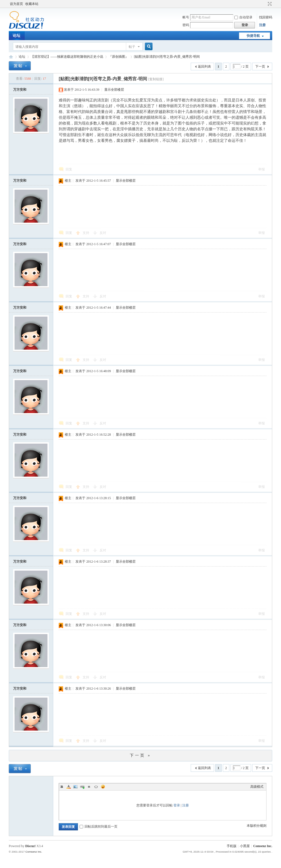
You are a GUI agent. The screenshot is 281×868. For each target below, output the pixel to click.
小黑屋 (245, 846)
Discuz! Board (11, 57)
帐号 (186, 17)
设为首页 (16, 4)
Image (75, 787)
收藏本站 (32, 4)
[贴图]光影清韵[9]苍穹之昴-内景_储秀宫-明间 (167, 57)
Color (69, 787)
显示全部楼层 (114, 90)
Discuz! (30, 846)
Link (82, 787)
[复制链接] (156, 79)
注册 (262, 25)
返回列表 (204, 67)
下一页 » (140, 755)
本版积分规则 (257, 826)
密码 (186, 25)
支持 (86, 233)
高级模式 (257, 787)
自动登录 (243, 17)
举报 (262, 169)
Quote (89, 787)
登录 (177, 805)
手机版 (232, 846)
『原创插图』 (119, 57)
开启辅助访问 (265, 4)
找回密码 (266, 17)
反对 (103, 233)
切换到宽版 (269, 4)
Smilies (103, 787)
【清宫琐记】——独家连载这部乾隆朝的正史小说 (67, 57)
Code (96, 787)
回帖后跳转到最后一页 (99, 826)
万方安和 (20, 90)
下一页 (260, 67)
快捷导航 (253, 36)
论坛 (16, 36)
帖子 (132, 47)
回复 (69, 169)
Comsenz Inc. (263, 846)
